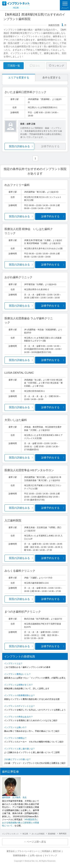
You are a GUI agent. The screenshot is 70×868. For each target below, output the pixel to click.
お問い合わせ (36, 855)
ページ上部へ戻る (36, 842)
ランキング (58, 66)
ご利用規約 (45, 851)
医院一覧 (15, 66)
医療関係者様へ (20, 855)
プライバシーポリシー (27, 851)
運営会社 (11, 851)
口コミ (36, 66)
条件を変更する (52, 78)
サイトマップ (51, 855)
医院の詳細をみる (19, 146)
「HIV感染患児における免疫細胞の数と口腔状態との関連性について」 (21, 823)
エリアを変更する (19, 78)
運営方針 (57, 851)
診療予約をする (50, 216)
